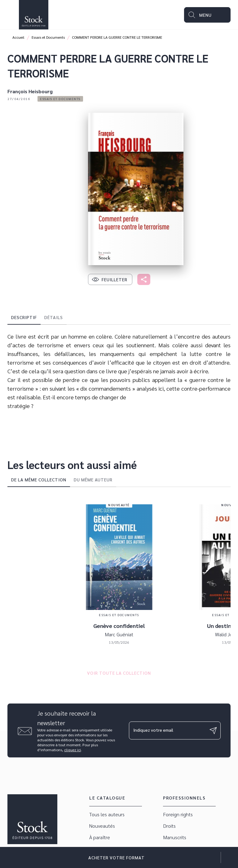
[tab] (24, 317)
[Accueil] (33, 15)
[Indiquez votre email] (167, 730)
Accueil (18, 37)
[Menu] (207, 15)
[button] (60, 99)
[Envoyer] (213, 730)
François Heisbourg (30, 91)
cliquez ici (73, 750)
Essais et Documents (48, 37)
